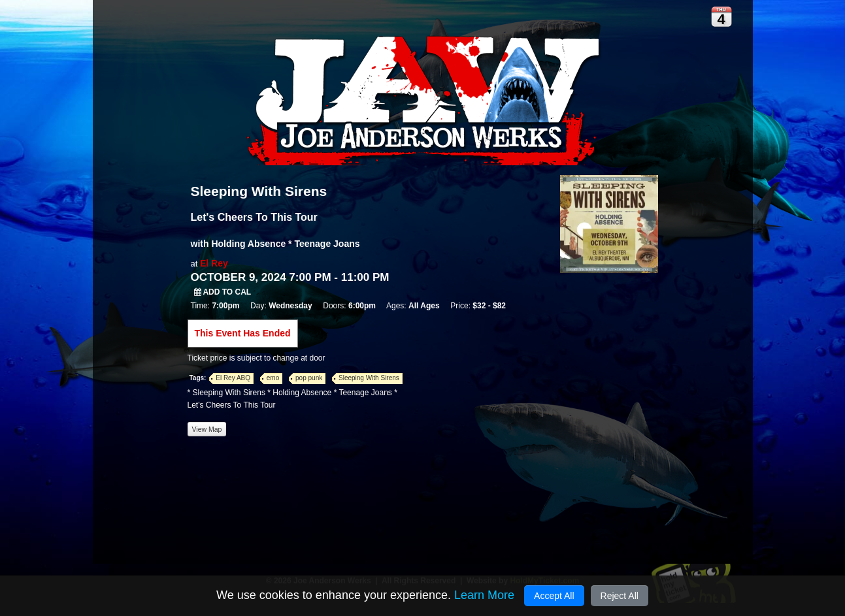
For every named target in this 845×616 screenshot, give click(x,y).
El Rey (214, 263)
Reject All (620, 596)
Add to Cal (223, 292)
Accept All (554, 596)
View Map (207, 429)
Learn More (484, 595)
